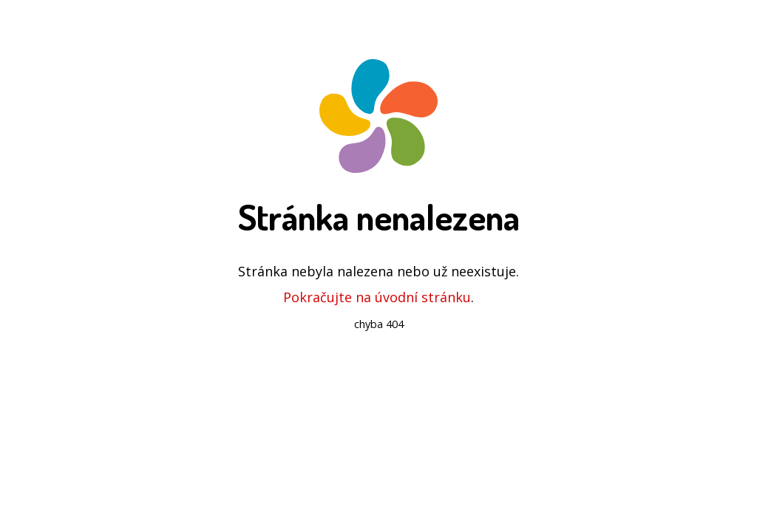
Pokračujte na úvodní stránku (377, 297)
